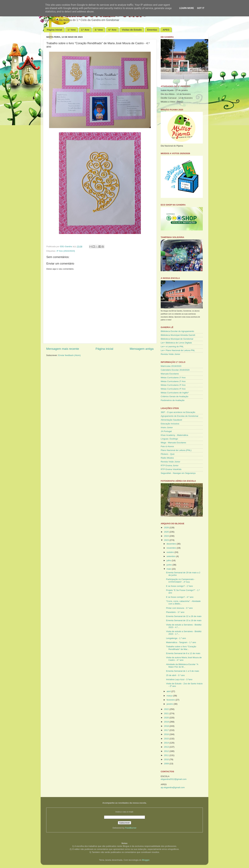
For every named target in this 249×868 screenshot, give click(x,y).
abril (169, 691)
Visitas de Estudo (132, 30)
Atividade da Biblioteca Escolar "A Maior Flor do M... (182, 666)
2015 (167, 739)
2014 (167, 743)
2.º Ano (85, 30)
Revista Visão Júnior (170, 354)
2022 (167, 709)
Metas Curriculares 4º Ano (173, 389)
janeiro (170, 704)
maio (169, 569)
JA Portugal (166, 431)
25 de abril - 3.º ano (175, 675)
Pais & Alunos (167, 446)
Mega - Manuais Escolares (173, 443)
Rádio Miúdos (167, 458)
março (170, 696)
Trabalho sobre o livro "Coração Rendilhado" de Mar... (181, 648)
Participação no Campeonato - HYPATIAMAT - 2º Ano (181, 580)
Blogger (146, 860)
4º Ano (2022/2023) (66, 251)
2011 (167, 755)
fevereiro (171, 700)
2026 (167, 528)
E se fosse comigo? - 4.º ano (180, 597)
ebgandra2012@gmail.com (174, 779)
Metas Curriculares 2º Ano (173, 381)
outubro (171, 552)
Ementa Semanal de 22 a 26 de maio (184, 616)
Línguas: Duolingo (169, 439)
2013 (167, 747)
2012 (167, 751)
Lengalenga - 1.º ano (176, 638)
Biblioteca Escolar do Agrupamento (177, 331)
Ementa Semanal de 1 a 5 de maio (183, 671)
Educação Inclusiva (170, 424)
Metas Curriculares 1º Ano (173, 378)
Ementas (152, 30)
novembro (172, 548)
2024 (167, 536)
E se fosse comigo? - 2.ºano (180, 586)
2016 (167, 734)
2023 (167, 540)
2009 (167, 764)
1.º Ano (72, 30)
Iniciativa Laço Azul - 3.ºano (179, 679)
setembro (171, 556)
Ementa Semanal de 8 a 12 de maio (183, 653)
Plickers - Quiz (168, 454)
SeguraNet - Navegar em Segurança (178, 473)
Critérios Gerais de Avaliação (175, 396)
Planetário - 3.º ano (175, 612)
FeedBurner (131, 828)
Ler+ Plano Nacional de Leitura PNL (178, 350)
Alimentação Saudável (171, 420)
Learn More (187, 8)
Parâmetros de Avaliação (173, 400)
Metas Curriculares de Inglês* (175, 393)
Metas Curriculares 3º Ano (173, 385)
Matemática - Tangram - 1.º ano (181, 642)
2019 (167, 722)
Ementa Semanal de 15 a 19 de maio (184, 620)
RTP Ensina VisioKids (171, 469)
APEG (166, 30)
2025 (167, 532)
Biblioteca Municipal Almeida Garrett (178, 335)
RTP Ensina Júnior (170, 465)
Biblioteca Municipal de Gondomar (177, 339)
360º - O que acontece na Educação (178, 412)
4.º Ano (112, 30)
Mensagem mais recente (63, 349)
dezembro (172, 544)
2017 (167, 730)
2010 (167, 759)
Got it (201, 8)
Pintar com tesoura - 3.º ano (179, 608)
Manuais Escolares (170, 374)
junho (170, 565)
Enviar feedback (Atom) (69, 355)
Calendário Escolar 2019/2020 (175, 370)
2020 (167, 718)
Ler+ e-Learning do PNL (172, 347)
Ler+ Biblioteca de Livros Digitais (176, 343)
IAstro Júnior (167, 427)
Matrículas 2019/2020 (171, 366)
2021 (167, 713)
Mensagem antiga (142, 349)
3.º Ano (99, 30)
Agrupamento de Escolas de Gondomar (180, 416)
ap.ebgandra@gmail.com (173, 787)
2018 (167, 726)
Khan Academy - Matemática (174, 435)
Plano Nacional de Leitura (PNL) (176, 450)
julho (169, 560)
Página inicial (54, 30)
